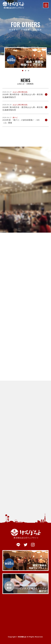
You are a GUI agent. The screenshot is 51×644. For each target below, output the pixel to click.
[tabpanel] (26, 58)
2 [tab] (26, 71)
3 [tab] (28, 71)
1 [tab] (23, 71)
